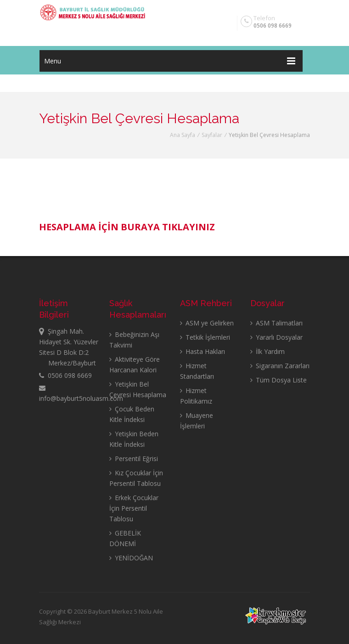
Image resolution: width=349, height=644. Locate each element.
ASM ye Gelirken (207, 323)
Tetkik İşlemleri (205, 337)
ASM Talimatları (276, 323)
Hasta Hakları (203, 351)
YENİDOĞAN (131, 558)
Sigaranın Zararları (280, 366)
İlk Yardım (267, 351)
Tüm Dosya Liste (279, 380)
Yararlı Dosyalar (276, 337)
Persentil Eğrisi (134, 459)
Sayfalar (212, 135)
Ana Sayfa (183, 135)
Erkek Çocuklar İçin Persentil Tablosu (134, 508)
